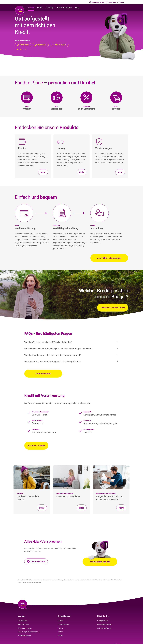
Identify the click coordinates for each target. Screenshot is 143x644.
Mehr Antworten (43, 374)
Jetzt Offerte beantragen (109, 258)
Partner (60, 636)
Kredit (40, 8)
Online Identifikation (104, 628)
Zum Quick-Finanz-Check (113, 308)
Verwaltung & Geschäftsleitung (29, 632)
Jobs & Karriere (23, 625)
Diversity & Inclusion (25, 628)
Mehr (42, 508)
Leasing (50, 8)
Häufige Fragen (103, 621)
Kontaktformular (63, 625)
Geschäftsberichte (24, 636)
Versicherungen (64, 8)
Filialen (60, 628)
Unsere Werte (22, 621)
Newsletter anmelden (105, 625)
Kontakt (60, 621)
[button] (23, 45)
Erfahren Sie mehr (36, 446)
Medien (60, 632)
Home (31, 8)
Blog (77, 8)
